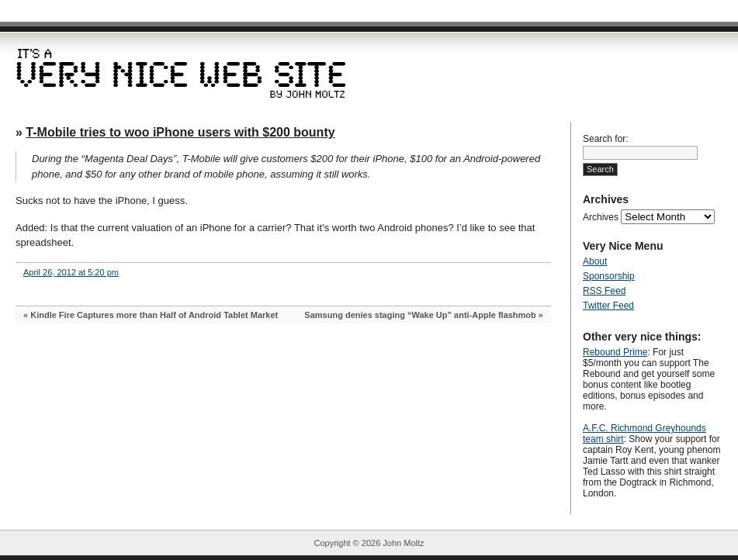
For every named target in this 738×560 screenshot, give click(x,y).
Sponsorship (609, 276)
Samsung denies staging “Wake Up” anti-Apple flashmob (420, 315)
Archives (601, 217)
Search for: (606, 139)
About (595, 261)
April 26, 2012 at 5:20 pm (71, 272)
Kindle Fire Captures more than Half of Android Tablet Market (154, 315)
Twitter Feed (608, 306)
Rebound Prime (615, 352)
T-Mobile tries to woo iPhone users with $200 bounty (180, 132)
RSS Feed (604, 291)
